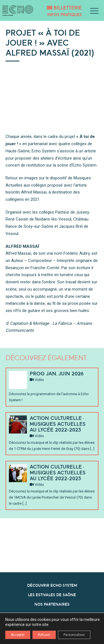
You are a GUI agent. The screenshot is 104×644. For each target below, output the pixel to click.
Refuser (44, 635)
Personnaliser (74, 635)
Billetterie (64, 8)
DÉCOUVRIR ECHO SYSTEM (52, 585)
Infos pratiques (64, 15)
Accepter (18, 635)
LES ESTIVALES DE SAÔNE (52, 595)
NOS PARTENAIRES (52, 604)
